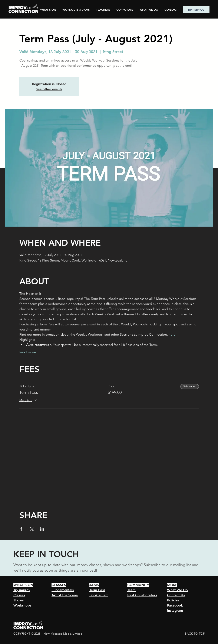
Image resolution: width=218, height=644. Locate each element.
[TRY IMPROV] (196, 10)
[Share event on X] (32, 529)
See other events (49, 89)
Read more (28, 352)
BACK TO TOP (195, 634)
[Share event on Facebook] (21, 529)
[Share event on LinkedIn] (42, 529)
